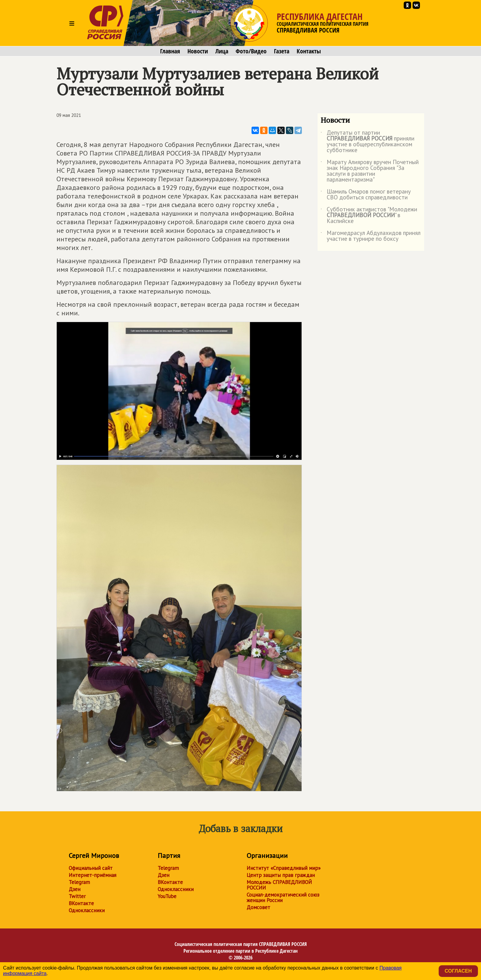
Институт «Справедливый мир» (284, 868)
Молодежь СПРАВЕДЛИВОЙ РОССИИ (279, 885)
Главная (170, 51)
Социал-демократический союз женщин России (283, 897)
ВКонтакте (81, 903)
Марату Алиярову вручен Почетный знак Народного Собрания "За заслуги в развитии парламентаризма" (370, 171)
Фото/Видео (251, 51)
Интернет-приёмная (92, 875)
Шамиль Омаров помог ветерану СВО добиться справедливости (366, 195)
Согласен (458, 971)
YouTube (167, 896)
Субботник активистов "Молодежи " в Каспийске (369, 215)
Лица (222, 51)
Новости (198, 51)
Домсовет (258, 907)
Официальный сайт (91, 868)
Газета (282, 51)
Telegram (79, 882)
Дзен (75, 889)
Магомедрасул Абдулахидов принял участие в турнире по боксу (371, 236)
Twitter (77, 896)
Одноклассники (87, 910)
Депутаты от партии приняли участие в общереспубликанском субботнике (367, 142)
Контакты (309, 51)
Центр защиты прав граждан (281, 875)
